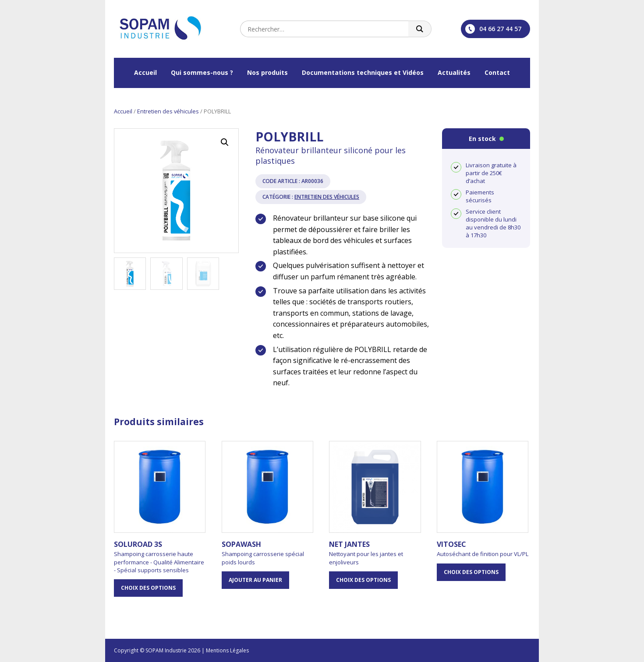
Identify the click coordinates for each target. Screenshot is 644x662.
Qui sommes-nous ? (202, 72)
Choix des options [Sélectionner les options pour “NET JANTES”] (363, 580)
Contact (497, 72)
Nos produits (267, 72)
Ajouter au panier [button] (255, 580)
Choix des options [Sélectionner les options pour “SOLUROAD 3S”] (148, 588)
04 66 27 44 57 (493, 29)
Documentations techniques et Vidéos (363, 72)
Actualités (454, 72)
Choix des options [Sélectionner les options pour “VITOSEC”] (471, 572)
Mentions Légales (227, 650)
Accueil (145, 72)
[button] (225, 142)
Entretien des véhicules (168, 111)
